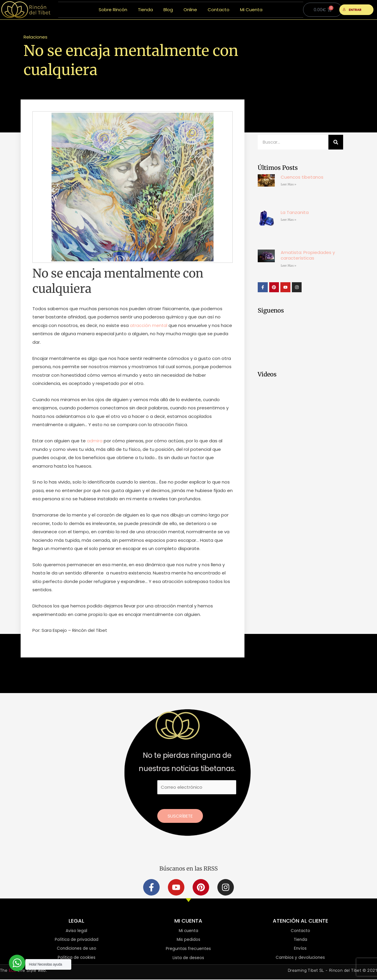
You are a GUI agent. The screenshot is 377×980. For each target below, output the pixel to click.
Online (190, 10)
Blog (168, 10)
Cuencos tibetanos (302, 177)
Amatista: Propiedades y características (308, 255)
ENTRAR (352, 10)
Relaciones (35, 37)
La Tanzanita (295, 212)
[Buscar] (336, 142)
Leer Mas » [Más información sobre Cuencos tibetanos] (288, 184)
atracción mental (149, 325)
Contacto (219, 10)
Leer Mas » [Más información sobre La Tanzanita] (288, 220)
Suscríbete (180, 816)
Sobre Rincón (113, 10)
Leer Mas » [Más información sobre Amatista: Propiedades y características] (288, 266)
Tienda (145, 10)
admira (95, 441)
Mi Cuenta (251, 10)
